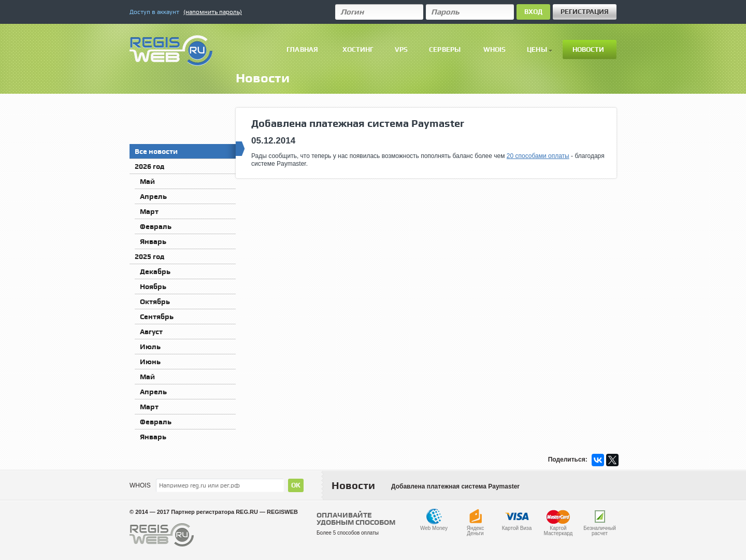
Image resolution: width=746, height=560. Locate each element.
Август (151, 332)
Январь (153, 241)
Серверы (445, 49)
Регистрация (585, 12)
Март (149, 211)
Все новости (185, 150)
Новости (589, 49)
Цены (540, 49)
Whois (495, 49)
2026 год (149, 166)
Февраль (156, 226)
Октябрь (155, 301)
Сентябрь (157, 317)
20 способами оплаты (538, 156)
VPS (401, 49)
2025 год (149, 256)
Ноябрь (153, 286)
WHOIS (140, 485)
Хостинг (358, 49)
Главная (302, 49)
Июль (150, 347)
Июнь (150, 362)
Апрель (153, 196)
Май (147, 181)
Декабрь (155, 271)
